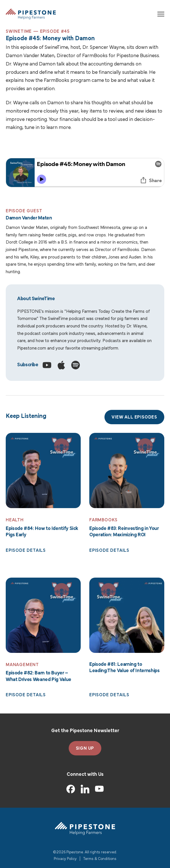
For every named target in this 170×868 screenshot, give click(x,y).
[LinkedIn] (85, 789)
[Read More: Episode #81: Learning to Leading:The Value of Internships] (127, 615)
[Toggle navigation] (161, 14)
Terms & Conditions (100, 859)
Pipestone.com (32, 348)
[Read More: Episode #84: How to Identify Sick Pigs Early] (43, 470)
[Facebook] (71, 789)
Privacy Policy (65, 859)
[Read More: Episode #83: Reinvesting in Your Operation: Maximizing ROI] (127, 470)
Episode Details (26, 551)
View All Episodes (134, 417)
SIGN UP (85, 749)
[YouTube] (99, 789)
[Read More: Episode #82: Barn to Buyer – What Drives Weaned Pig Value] (43, 615)
